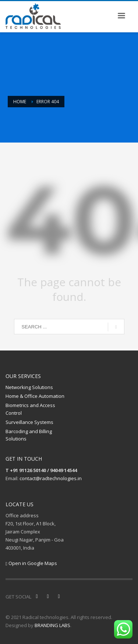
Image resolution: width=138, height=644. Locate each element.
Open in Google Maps (31, 563)
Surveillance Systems (29, 422)
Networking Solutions (29, 387)
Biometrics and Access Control (30, 409)
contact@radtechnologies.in (51, 478)
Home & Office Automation (35, 396)
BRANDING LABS (52, 625)
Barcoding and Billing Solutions (29, 435)
